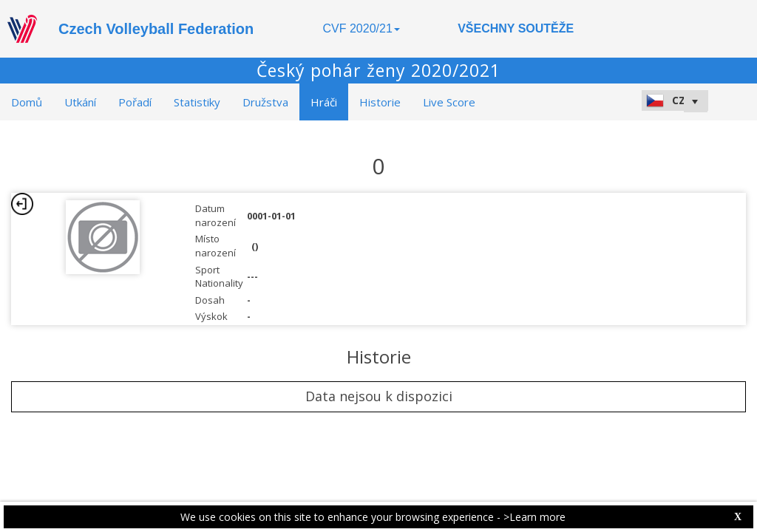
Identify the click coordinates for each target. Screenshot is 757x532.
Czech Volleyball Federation (156, 29)
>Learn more (534, 517)
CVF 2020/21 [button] (361, 28)
